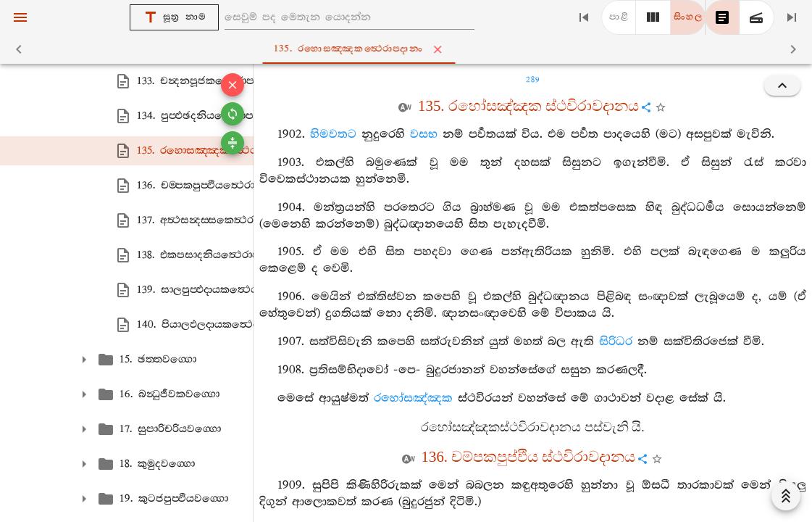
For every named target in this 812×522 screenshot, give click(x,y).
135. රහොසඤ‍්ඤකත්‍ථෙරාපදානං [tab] (409, 49)
